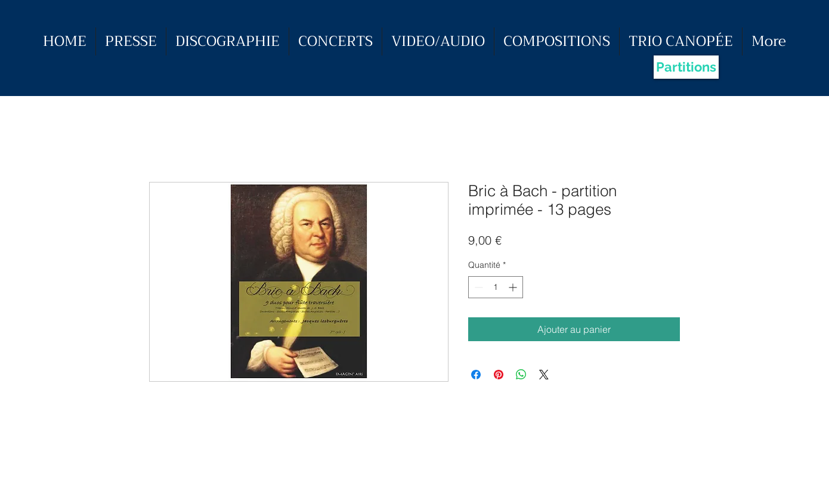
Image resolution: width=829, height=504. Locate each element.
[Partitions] (686, 67)
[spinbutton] (496, 287)
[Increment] (514, 287)
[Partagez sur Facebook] (476, 375)
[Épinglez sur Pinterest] (499, 375)
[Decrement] (477, 287)
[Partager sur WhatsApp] (521, 375)
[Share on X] (544, 375)
